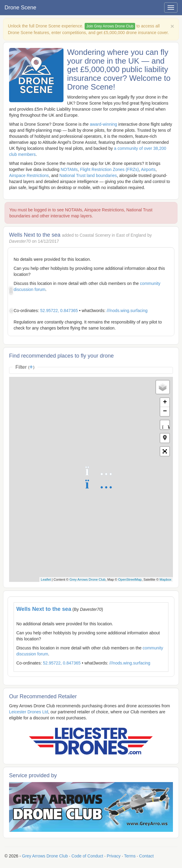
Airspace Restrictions (29, 175)
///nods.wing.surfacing (127, 311)
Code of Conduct (87, 856)
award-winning (103, 124)
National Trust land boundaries (88, 175)
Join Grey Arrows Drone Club (110, 26)
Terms (130, 856)
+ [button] (165, 402)
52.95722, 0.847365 (59, 311)
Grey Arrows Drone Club (88, 579)
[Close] (172, 26)
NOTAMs (69, 169)
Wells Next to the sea (44, 609)
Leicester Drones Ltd (29, 712)
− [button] (165, 412)
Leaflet (46, 579)
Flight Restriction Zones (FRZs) (109, 169)
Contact (146, 856)
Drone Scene (20, 8)
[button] (165, 438)
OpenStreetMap (130, 579)
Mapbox (166, 579)
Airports (148, 169)
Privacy (114, 856)
